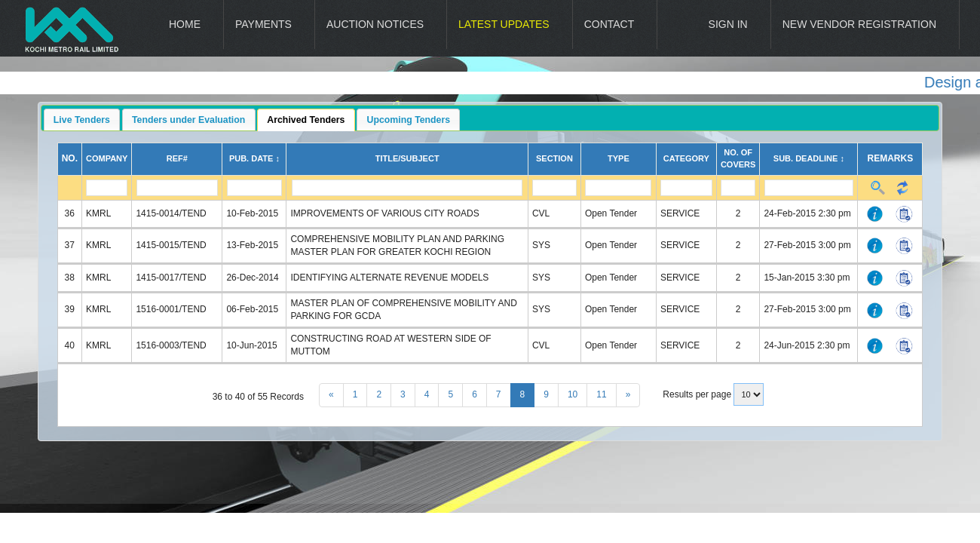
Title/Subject (407, 158)
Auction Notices (375, 24)
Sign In (728, 24)
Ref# (177, 158)
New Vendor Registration (859, 24)
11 (601, 394)
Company (107, 158)
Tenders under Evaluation (188, 120)
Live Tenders (82, 120)
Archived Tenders (306, 120)
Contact (609, 24)
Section (554, 158)
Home (185, 24)
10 (573, 394)
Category (686, 158)
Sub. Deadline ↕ (809, 158)
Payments (263, 24)
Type (619, 158)
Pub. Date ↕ (254, 158)
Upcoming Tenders (409, 120)
